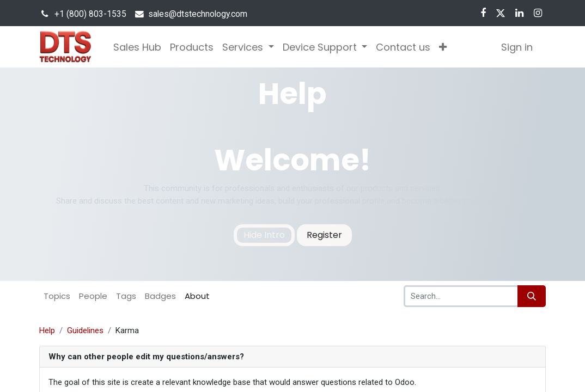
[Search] (532, 296)
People (93, 296)
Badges (160, 296)
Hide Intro (264, 235)
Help (47, 330)
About (197, 296)
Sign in (517, 47)
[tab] (292, 357)
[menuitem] (137, 47)
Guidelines (85, 330)
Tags (126, 296)
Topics (57, 296)
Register (324, 235)
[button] (443, 47)
